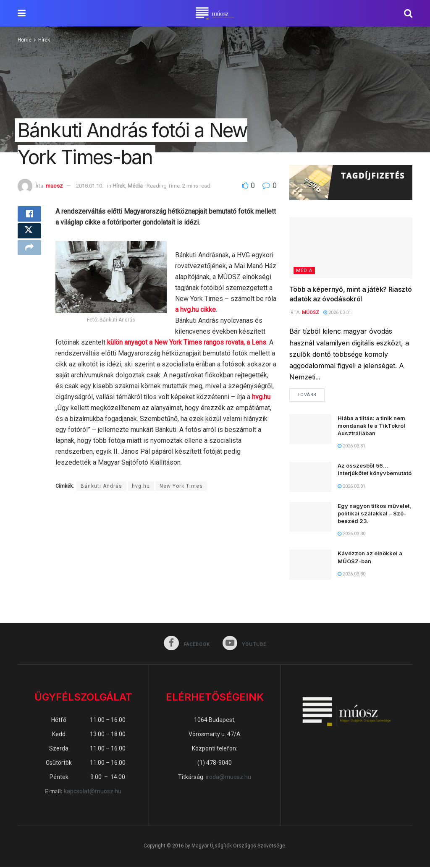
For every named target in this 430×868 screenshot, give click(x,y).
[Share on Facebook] (29, 216)
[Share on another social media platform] (29, 256)
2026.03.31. (338, 312)
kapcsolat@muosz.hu (93, 793)
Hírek (44, 40)
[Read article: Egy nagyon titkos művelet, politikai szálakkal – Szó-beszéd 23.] (310, 518)
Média (135, 186)
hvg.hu (261, 397)
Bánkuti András (101, 486)
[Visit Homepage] (215, 13)
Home (25, 40)
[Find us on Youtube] (245, 645)
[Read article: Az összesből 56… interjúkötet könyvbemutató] (310, 478)
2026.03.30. (352, 535)
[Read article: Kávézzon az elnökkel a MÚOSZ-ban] (310, 566)
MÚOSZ (310, 312)
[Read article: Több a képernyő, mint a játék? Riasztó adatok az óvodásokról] (351, 248)
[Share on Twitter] (29, 236)
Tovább (311, 394)
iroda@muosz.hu (228, 778)
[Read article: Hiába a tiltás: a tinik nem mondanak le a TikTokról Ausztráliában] (310, 430)
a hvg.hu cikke (195, 310)
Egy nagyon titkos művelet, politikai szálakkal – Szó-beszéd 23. (374, 514)
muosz (54, 186)
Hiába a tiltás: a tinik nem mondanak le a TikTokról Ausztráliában (371, 426)
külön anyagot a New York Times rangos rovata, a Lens (187, 342)
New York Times (181, 486)
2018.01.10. (90, 186)
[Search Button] (408, 13)
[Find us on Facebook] (186, 645)
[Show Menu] (22, 13)
